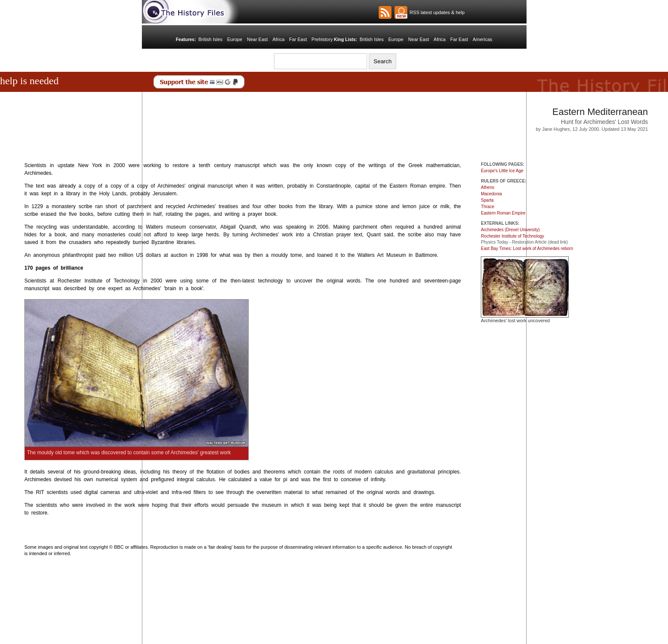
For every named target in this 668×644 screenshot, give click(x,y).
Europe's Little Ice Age (502, 171)
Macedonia (491, 194)
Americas (483, 39)
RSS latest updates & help (436, 12)
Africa (278, 39)
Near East (257, 39)
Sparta (487, 200)
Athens (487, 187)
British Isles (210, 39)
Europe (234, 39)
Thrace (487, 207)
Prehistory (322, 39)
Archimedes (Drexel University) (510, 230)
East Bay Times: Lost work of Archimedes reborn (527, 248)
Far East (298, 39)
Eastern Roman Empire (503, 213)
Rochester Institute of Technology (512, 236)
